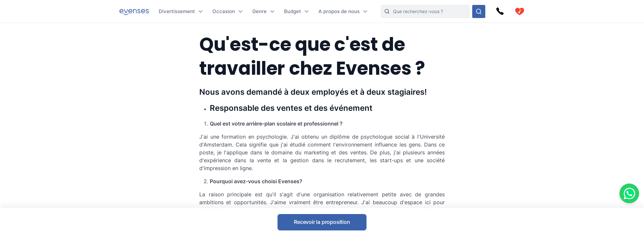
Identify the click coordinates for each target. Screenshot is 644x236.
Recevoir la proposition (322, 222)
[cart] (520, 11)
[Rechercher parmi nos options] (479, 11)
